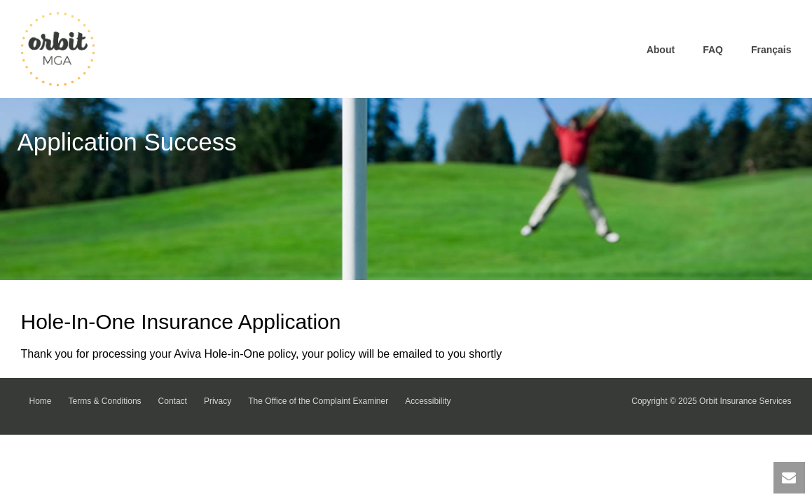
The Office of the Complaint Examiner (318, 401)
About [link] (661, 50)
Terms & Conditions (105, 401)
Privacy (218, 401)
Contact (173, 401)
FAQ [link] (713, 50)
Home (41, 401)
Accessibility (428, 401)
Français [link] (771, 50)
